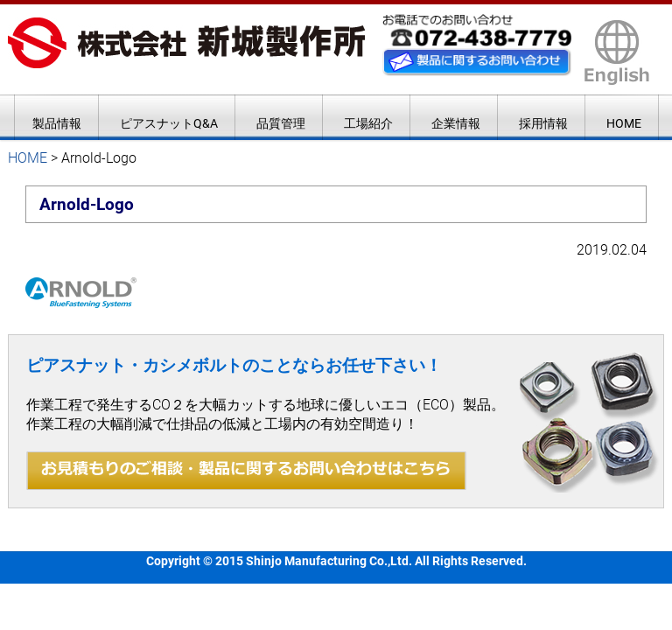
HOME (624, 123)
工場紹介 (368, 123)
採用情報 (543, 123)
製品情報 (57, 123)
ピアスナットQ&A (169, 123)
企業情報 (456, 123)
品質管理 (281, 123)
